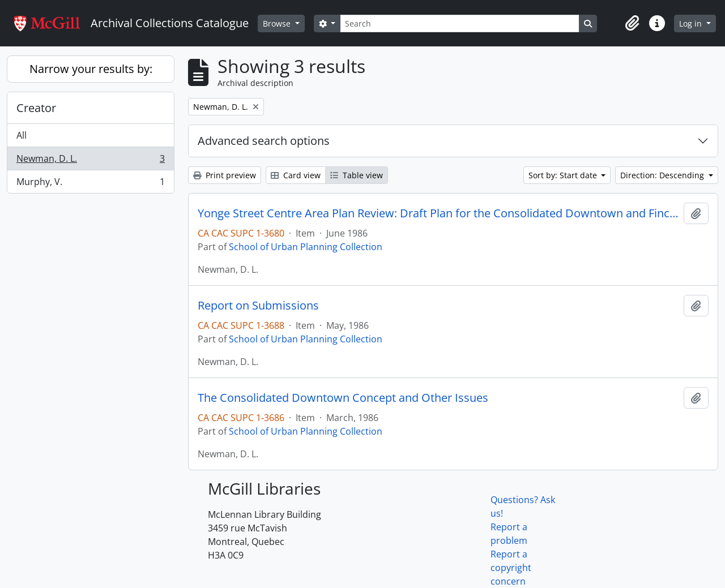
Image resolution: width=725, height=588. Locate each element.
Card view (296, 175)
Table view (357, 175)
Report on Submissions (258, 306)
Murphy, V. (90, 184)
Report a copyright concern (511, 568)
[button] (632, 23)
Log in (692, 23)
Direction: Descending (663, 175)
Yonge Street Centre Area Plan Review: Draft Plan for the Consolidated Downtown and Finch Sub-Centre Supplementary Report (438, 213)
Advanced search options (264, 141)
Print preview (225, 175)
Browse (278, 23)
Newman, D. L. (90, 161)
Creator (36, 108)
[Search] (459, 23)
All (22, 135)
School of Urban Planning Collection (306, 247)
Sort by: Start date (564, 175)
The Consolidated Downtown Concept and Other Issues (343, 398)
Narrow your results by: (91, 69)
